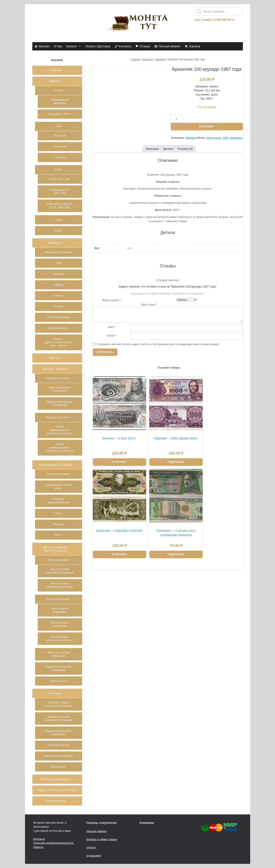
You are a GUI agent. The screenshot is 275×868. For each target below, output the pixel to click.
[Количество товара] (177, 119)
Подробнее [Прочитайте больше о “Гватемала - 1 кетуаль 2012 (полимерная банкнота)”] (114, 532)
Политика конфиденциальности (54, 843)
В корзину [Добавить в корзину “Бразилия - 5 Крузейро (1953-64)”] (205, 450)
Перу (58, 220)
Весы (58, 535)
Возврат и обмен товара (102, 839)
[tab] (152, 149)
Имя (112, 327)
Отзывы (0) (185, 149)
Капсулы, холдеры (55, 369)
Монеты (56, 81)
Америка (160, 59)
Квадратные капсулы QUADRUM (60, 403)
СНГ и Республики (58, 317)
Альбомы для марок (55, 779)
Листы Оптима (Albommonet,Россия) (60, 585)
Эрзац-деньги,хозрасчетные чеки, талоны (58, 342)
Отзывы (145, 46)
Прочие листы (58, 681)
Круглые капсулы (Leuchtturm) (60, 389)
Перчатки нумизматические (58, 501)
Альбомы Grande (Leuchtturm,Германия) (58, 718)
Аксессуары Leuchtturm (55, 465)
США (58, 126)
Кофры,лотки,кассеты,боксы (58, 790)
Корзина (194, 46)
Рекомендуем (55, 801)
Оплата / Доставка (98, 46)
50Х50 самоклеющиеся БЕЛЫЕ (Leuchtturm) (60, 430)
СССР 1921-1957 (60, 179)
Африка (58, 285)
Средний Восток (58, 328)
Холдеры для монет (58, 417)
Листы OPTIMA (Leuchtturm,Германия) (60, 571)
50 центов (60, 146)
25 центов (60, 136)
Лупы (58, 513)
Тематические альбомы (58, 756)
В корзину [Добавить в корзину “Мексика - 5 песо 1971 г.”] (114, 450)
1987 (226, 138)
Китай (58, 231)
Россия (58, 90)
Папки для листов (58, 745)
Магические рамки (58, 474)
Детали (168, 149)
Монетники (58, 767)
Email (111, 336)
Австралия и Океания (58, 252)
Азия (58, 263)
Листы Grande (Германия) (60, 624)
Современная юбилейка (60, 101)
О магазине (94, 856)
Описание (152, 149)
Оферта (38, 847)
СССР (58, 170)
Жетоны (55, 358)
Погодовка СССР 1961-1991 (60, 192)
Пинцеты (58, 524)
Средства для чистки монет (58, 487)
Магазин (44, 46)
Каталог (74, 46)
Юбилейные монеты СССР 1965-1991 (60, 206)
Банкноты (148, 59)
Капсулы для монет (58, 378)
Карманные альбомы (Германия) (58, 733)
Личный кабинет (170, 46)
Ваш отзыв (149, 305)
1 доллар (60, 157)
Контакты (125, 46)
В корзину (207, 127)
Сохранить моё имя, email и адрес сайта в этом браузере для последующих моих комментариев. (158, 344)
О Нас (58, 46)
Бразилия (236, 138)
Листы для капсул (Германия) (58, 654)
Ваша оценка (112, 300)
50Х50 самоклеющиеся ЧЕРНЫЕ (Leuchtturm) (60, 448)
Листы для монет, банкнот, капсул (55, 549)
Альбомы (56, 693)
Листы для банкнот (58, 599)
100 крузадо (214, 138)
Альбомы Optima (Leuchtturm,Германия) (58, 704)
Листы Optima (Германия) (60, 610)
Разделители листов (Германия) (58, 668)
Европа (58, 296)
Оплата (91, 847)
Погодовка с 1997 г (60, 114)
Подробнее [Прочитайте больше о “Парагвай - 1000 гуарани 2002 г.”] (159, 450)
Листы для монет (58, 560)
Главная (135, 59)
